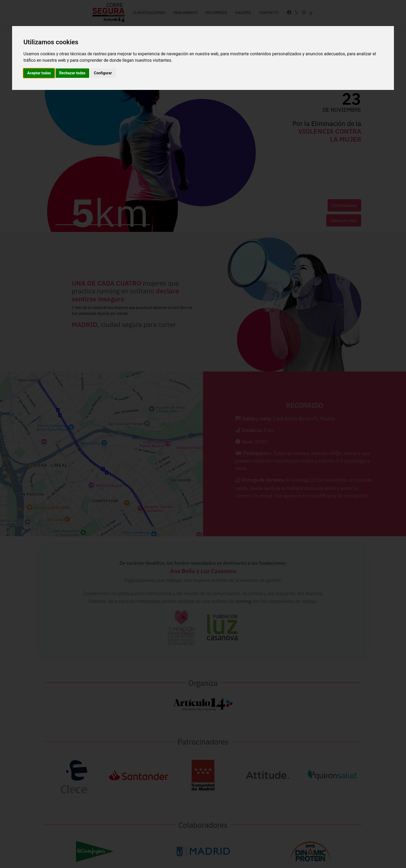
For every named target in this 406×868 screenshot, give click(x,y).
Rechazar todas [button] (72, 73)
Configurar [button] (103, 73)
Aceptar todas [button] (39, 73)
